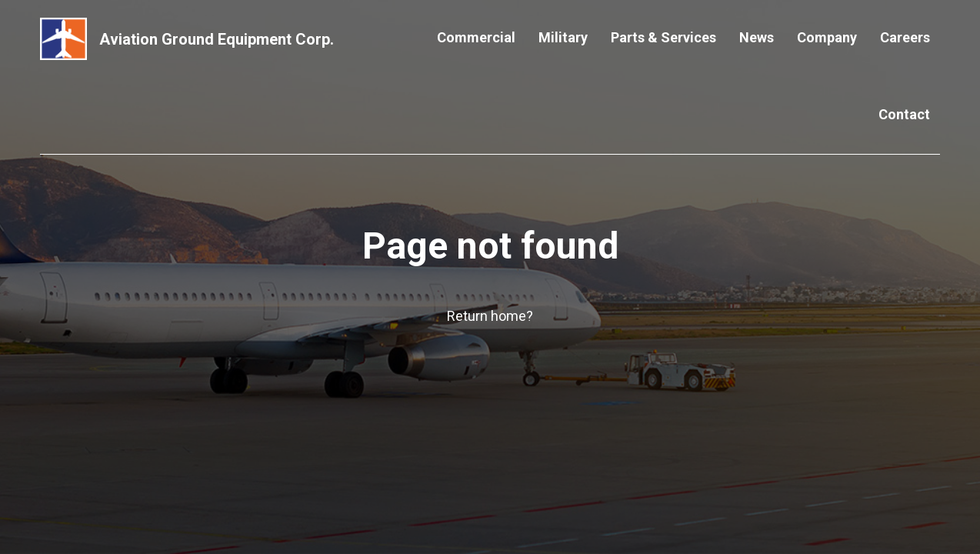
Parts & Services (663, 37)
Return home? (490, 316)
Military (563, 37)
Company (827, 37)
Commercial (476, 37)
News (757, 37)
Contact (904, 114)
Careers (905, 37)
